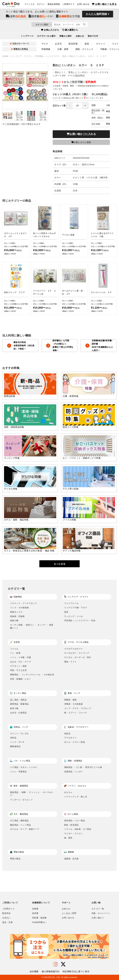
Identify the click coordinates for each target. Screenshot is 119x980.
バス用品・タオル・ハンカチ (24, 767)
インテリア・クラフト (22, 56)
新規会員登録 (54, 5)
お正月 (58, 44)
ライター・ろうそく (74, 833)
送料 (16, 17)
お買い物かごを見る (104, 5)
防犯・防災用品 (71, 825)
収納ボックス (16, 612)
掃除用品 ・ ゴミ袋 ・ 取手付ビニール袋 (83, 767)
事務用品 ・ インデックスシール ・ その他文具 (32, 675)
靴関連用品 (15, 746)
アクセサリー (70, 738)
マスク (45, 44)
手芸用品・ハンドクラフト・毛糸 (51, 56)
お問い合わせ (83, 5)
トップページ (27, 37)
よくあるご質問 (69, 913)
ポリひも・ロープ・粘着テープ (25, 829)
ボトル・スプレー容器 (75, 742)
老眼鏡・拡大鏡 (71, 859)
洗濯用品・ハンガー (74, 772)
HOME (6, 56)
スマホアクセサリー (74, 649)
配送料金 (7, 913)
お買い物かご (98, 918)
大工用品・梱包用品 (19, 821)
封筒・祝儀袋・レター (20, 679)
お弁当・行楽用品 (18, 713)
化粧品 (67, 734)
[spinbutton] (77, 106)
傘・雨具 (68, 838)
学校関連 (46, 49)
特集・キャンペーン (101, 913)
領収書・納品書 (39, 918)
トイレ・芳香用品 (18, 772)
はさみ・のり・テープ (20, 662)
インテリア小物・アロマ (76, 608)
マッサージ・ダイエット (21, 800)
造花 (87, 44)
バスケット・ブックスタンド (24, 603)
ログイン (41, 5)
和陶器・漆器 (70, 700)
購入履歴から (70, 31)
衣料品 (13, 738)
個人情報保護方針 (51, 971)
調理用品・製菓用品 (19, 704)
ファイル (14, 649)
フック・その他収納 (19, 608)
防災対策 (73, 44)
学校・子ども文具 (18, 670)
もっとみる (60, 564)
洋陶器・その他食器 (74, 704)
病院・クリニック (84, 49)
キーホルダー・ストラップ (77, 653)
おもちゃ (68, 792)
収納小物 (14, 621)
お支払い (7, 918)
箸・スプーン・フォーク (76, 713)
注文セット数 (71, 106)
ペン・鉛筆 (15, 653)
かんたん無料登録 (96, 15)
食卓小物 (14, 708)
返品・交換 (8, 922)
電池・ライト (70, 662)
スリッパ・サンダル (19, 734)
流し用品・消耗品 (18, 700)
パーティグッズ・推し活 (76, 797)
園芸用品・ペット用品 (20, 825)
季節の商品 (15, 859)
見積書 (35, 909)
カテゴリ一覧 (98, 909)
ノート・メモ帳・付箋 (20, 657)
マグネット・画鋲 (18, 666)
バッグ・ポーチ (17, 742)
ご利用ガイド (68, 5)
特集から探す (66, 37)
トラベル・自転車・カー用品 (78, 829)
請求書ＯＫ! (41, 17)
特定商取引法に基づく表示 (76, 971)
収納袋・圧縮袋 (17, 616)
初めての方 (93, 37)
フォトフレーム (71, 603)
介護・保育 (63, 49)
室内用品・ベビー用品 (75, 821)
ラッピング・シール (74, 616)
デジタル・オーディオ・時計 (78, 657)
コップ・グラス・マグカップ (78, 708)
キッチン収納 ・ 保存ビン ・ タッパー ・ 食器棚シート (32, 626)
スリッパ (101, 44)
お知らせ (80, 37)
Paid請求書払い (39, 922)
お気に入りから (50, 31)
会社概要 (34, 971)
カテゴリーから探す (46, 37)
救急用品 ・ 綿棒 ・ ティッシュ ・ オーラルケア (32, 794)
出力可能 (68, 17)
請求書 (35, 913)
